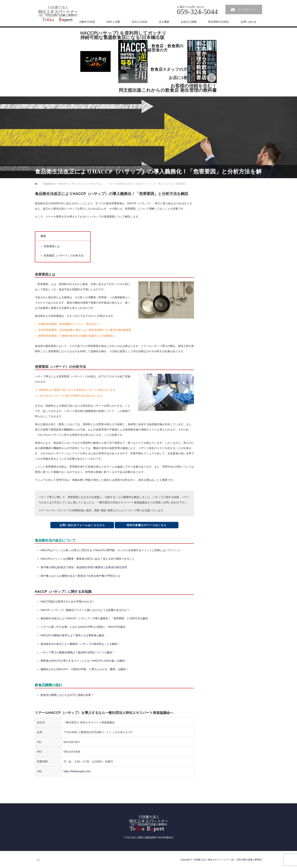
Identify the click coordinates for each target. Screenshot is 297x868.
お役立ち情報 (189, 22)
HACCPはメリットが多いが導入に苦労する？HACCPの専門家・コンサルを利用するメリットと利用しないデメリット (111, 550)
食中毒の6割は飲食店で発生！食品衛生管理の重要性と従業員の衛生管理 (84, 567)
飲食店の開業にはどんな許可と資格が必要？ (67, 695)
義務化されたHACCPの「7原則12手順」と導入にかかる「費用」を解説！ (84, 669)
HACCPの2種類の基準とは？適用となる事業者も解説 (72, 635)
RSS (38, 859)
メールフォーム (247, 9)
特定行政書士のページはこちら (147, 525)
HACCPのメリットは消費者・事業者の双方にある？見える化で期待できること (88, 559)
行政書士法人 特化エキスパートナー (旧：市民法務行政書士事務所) (228, 860)
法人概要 (164, 22)
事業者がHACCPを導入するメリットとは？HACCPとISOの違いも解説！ (84, 661)
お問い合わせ (249, 22)
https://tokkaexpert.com (77, 771)
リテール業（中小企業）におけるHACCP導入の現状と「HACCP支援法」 (84, 627)
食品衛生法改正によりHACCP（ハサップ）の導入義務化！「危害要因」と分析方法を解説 (94, 618)
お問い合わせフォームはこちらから (82, 525)
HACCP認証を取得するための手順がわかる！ (68, 601)
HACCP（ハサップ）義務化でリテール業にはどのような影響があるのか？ (85, 610)
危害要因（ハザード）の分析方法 (64, 256)
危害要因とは (52, 246)
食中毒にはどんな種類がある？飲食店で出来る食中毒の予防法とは (80, 576)
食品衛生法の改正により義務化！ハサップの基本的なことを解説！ (80, 644)
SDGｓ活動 (113, 22)
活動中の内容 (87, 22)
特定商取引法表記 (219, 22)
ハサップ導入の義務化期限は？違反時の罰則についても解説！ (78, 652)
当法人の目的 (139, 22)
